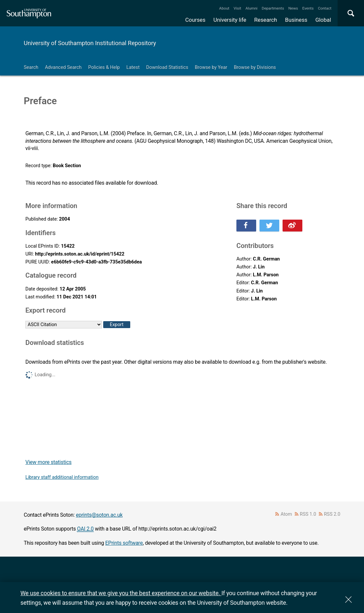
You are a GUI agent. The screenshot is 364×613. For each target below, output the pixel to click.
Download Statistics (167, 67)
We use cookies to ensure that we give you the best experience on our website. (121, 593)
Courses (195, 20)
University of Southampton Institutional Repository (90, 43)
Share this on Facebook (246, 226)
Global (323, 20)
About (224, 8)
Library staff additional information (62, 477)
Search (31, 67)
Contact (325, 8)
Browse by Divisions (255, 67)
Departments (273, 8)
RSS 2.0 (332, 514)
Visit (238, 8)
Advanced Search (63, 67)
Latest (133, 67)
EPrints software (124, 543)
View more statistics (48, 462)
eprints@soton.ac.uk (99, 515)
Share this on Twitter (269, 226)
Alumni (251, 8)
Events (308, 8)
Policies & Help (104, 67)
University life (230, 20)
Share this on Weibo (292, 226)
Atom (286, 514)
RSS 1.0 (308, 514)
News (293, 8)
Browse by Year (211, 67)
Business (296, 20)
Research (266, 20)
